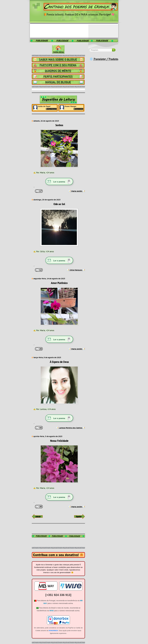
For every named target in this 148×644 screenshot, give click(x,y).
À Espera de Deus (59, 362)
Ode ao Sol (59, 204)
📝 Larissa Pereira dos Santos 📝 (71, 428)
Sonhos (59, 125)
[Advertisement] (74, 31)
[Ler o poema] (59, 182)
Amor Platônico (59, 283)
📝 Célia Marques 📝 (76, 270)
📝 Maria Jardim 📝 (77, 191)
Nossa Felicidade (59, 441)
